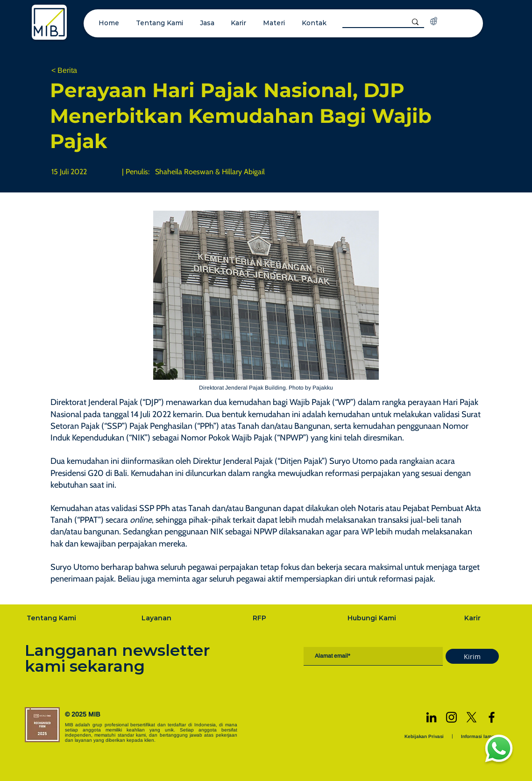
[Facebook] (492, 717)
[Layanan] (157, 618)
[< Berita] (82, 71)
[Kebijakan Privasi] (425, 736)
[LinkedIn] (431, 717)
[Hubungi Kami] (373, 618)
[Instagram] (451, 717)
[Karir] (473, 618)
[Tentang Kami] (52, 618)
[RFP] (260, 618)
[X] (472, 717)
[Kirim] (472, 656)
